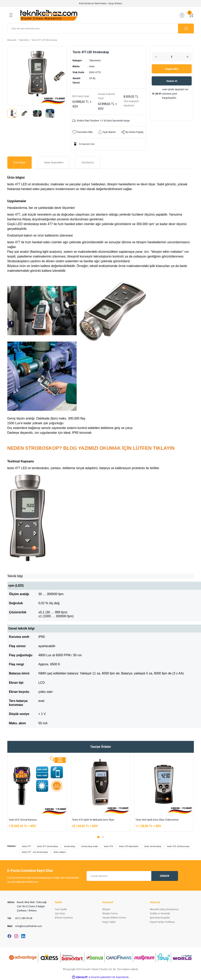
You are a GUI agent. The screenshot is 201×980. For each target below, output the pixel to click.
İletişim (106, 909)
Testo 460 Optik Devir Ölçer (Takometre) (157, 820)
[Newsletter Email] (132, 876)
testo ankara (60, 852)
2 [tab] (103, 837)
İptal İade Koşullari (160, 918)
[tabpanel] (37, 794)
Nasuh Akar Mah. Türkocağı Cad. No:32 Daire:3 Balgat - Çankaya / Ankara (27, 906)
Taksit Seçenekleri (54, 162)
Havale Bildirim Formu (114, 918)
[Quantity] (172, 57)
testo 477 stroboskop (48, 846)
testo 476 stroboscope (178, 846)
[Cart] (191, 15)
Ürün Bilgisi (20, 162)
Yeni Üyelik (61, 909)
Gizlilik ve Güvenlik (160, 913)
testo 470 (109, 846)
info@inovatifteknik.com (25, 926)
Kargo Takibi (109, 922)
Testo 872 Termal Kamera (23, 820)
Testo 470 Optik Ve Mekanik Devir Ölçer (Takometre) (93, 820)
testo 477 (27, 846)
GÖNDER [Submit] (165, 876)
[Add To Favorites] (83, 132)
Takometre (95, 60)
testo (92, 66)
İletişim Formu (110, 913)
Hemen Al (172, 81)
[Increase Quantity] (188, 57)
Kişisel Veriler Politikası (162, 922)
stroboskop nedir (90, 846)
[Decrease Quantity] (156, 57)
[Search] (101, 28)
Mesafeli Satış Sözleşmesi (164, 909)
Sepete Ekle (172, 69)
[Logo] (49, 15)
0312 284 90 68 (20, 918)
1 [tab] (98, 837)
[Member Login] (182, 15)
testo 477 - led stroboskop (35, 852)
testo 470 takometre (129, 846)
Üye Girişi (60, 913)
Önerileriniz (88, 162)
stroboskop (70, 846)
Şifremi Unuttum (64, 918)
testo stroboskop (153, 846)
